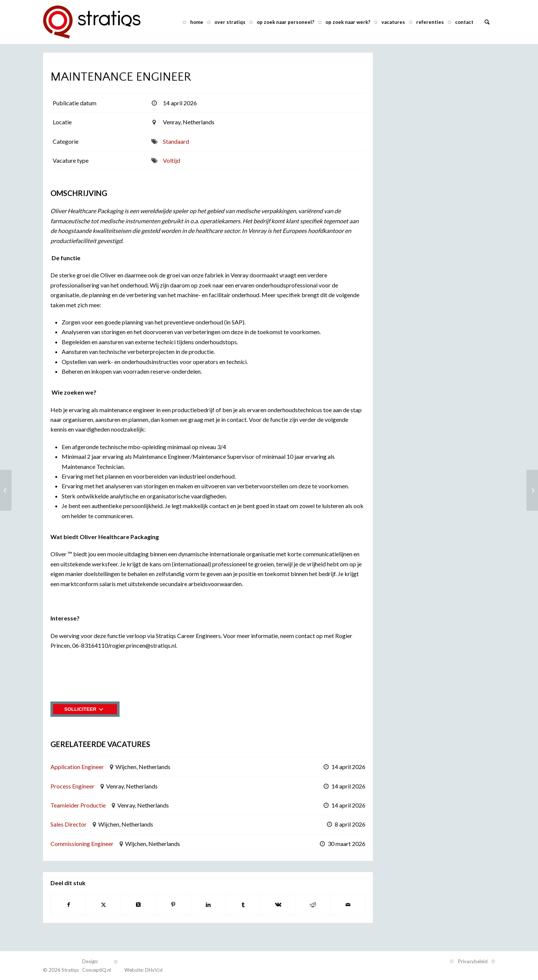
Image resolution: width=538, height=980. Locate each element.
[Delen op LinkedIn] (208, 905)
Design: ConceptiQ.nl (97, 966)
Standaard (176, 141)
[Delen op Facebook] (68, 905)
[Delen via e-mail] (348, 905)
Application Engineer (77, 767)
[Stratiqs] (92, 22)
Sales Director (69, 824)
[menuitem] (197, 22)
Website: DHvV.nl (143, 970)
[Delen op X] (103, 905)
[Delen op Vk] (278, 905)
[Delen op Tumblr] (243, 905)
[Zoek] (487, 22)
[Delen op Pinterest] (173, 905)
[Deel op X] (138, 905)
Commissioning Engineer (82, 844)
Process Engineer (72, 786)
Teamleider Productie (78, 805)
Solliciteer (85, 709)
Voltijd (171, 160)
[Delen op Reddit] (313, 905)
